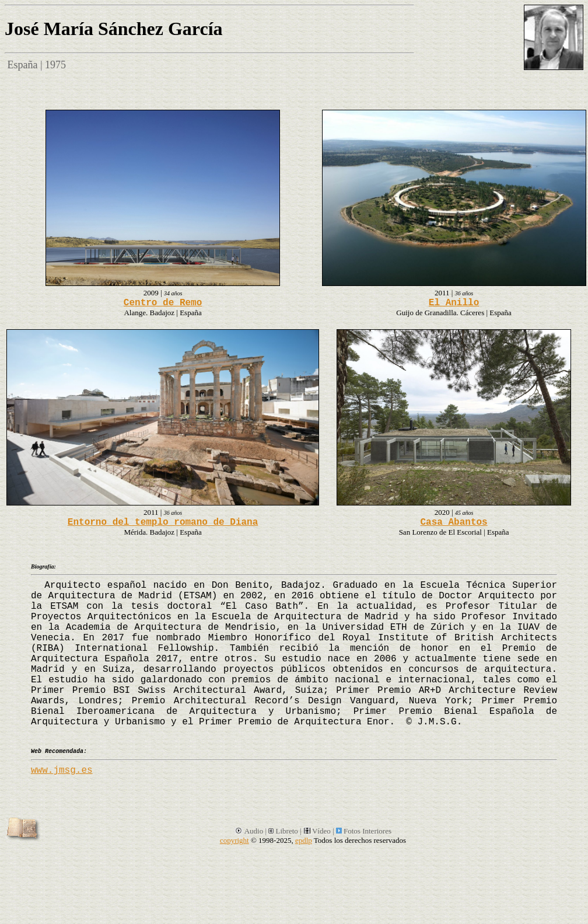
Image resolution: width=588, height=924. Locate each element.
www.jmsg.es (62, 770)
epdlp (304, 840)
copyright (235, 840)
